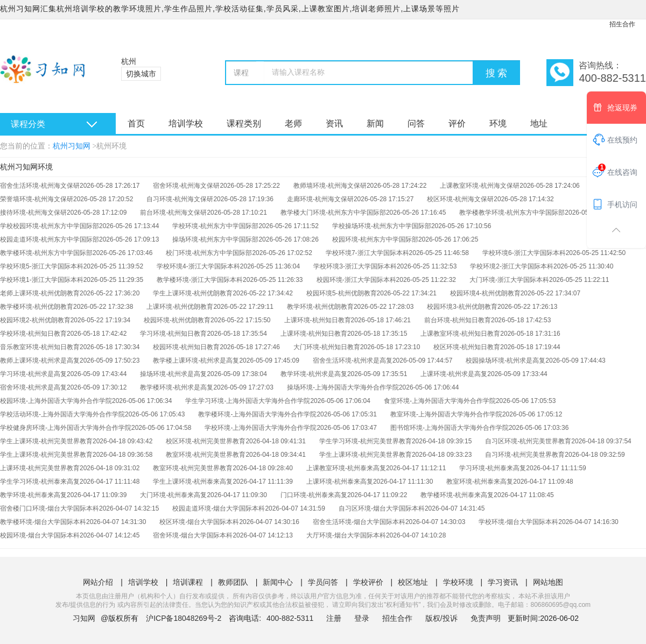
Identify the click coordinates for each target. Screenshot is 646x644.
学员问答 (323, 582)
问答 (416, 123)
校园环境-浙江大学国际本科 (356, 280)
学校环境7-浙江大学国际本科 (367, 253)
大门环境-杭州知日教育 (327, 347)
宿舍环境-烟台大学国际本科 (193, 535)
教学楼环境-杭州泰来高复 (457, 495)
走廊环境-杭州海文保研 (320, 199)
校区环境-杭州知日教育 (467, 347)
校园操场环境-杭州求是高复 (505, 360)
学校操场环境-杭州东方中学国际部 (382, 226)
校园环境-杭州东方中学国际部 (375, 239)
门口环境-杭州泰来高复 (314, 495)
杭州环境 (111, 146)
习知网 (84, 618)
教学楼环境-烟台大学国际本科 (43, 522)
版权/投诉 (441, 618)
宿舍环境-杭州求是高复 (33, 387)
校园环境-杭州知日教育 (186, 347)
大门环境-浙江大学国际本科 (509, 280)
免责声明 (486, 618)
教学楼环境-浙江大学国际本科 (200, 280)
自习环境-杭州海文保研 (180, 199)
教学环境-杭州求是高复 (314, 374)
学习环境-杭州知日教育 (173, 334)
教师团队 (233, 582)
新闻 (375, 123)
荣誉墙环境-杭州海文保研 (37, 199)
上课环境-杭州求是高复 (454, 374)
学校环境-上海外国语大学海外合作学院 (261, 428)
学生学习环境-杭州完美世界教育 (366, 441)
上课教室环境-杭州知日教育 (460, 334)
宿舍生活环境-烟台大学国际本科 (359, 522)
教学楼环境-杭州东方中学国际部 (46, 253)
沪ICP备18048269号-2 (184, 618)
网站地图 (548, 582)
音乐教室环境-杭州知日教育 (40, 347)
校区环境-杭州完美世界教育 (206, 441)
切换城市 (141, 74)
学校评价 (368, 582)
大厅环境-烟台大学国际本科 (346, 535)
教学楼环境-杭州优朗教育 (37, 307)
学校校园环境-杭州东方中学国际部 (50, 226)
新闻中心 (278, 582)
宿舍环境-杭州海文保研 (186, 186)
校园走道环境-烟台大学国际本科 (219, 508)
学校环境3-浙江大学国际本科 (355, 266)
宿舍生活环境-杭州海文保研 (40, 186)
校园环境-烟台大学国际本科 (40, 535)
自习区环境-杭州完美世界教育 (528, 441)
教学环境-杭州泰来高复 (33, 495)
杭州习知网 (72, 146)
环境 (498, 123)
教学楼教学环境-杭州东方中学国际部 (512, 213)
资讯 (334, 123)
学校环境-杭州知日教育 (33, 334)
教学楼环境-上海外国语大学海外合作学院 (257, 414)
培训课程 (188, 582)
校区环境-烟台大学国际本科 (199, 522)
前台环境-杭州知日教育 (458, 320)
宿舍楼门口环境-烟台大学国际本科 (50, 508)
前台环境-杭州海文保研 (173, 213)
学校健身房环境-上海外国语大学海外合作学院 (66, 428)
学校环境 (458, 582)
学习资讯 (503, 582)
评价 (457, 123)
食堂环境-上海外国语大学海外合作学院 (440, 401)
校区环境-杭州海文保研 (460, 199)
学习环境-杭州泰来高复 (493, 468)
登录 (362, 618)
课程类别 (244, 123)
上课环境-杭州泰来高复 (340, 482)
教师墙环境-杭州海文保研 (330, 186)
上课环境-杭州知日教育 (318, 320)
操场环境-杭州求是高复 (173, 374)
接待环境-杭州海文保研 (33, 213)
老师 (293, 123)
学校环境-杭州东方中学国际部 (215, 226)
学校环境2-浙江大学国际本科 (512, 266)
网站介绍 (98, 582)
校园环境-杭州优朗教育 (177, 320)
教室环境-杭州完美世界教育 (206, 455)
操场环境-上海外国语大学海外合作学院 (343, 387)
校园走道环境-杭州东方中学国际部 (50, 239)
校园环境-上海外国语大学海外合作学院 (56, 401)
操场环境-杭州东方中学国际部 (215, 239)
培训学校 (186, 123)
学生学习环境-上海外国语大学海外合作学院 (248, 401)
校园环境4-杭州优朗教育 (485, 293)
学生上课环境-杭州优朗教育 (193, 293)
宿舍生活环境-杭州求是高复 (353, 360)
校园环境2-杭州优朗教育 (35, 320)
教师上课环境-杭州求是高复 (40, 360)
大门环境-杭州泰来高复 (173, 495)
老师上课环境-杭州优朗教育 (40, 293)
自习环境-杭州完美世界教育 (525, 455)
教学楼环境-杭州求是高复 (177, 387)
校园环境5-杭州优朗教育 (342, 293)
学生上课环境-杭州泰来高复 (193, 482)
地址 (539, 123)
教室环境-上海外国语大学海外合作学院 (446, 414)
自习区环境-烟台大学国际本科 (382, 508)
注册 (334, 618)
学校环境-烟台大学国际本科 (518, 522)
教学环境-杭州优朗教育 (320, 307)
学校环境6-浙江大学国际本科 (524, 253)
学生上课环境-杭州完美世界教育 (46, 441)
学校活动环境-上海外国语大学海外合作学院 (62, 414)
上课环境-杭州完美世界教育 (40, 468)
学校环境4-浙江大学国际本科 (198, 266)
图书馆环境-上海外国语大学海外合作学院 (450, 428)
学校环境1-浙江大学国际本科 (42, 280)
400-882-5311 (291, 618)
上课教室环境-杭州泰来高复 (346, 468)
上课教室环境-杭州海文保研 (480, 186)
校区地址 (413, 582)
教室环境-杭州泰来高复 (480, 482)
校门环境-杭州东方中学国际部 (209, 253)
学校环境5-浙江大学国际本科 (42, 266)
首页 (136, 123)
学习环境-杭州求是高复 (33, 374)
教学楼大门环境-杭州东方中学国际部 (333, 213)
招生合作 (622, 24)
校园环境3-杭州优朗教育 (462, 307)
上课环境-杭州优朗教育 (180, 307)
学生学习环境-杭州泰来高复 (40, 482)
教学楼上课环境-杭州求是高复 (196, 360)
